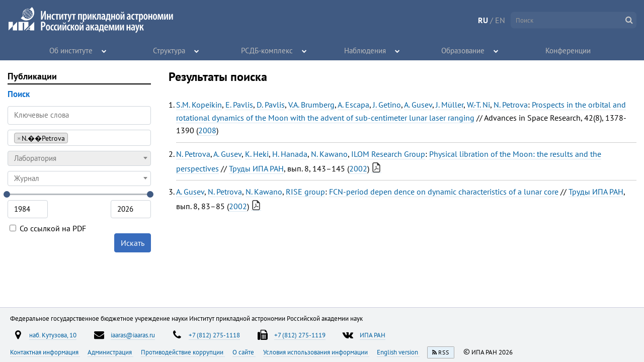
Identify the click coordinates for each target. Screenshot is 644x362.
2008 (207, 130)
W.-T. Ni (478, 105)
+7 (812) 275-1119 (300, 335)
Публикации (32, 76)
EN (500, 20)
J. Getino (387, 105)
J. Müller (450, 105)
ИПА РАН (373, 335)
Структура (169, 50)
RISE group (305, 192)
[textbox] (79, 158)
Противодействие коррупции (183, 352)
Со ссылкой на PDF (48, 228)
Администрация (110, 352)
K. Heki (257, 154)
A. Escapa (353, 105)
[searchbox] (73, 138)
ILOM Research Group (388, 154)
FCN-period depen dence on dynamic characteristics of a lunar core (444, 192)
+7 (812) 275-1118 (214, 335)
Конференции (568, 50)
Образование (463, 50)
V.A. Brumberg (311, 105)
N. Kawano (329, 154)
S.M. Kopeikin (199, 105)
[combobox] (79, 138)
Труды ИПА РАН (256, 168)
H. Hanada (290, 154)
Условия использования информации (316, 352)
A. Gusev (418, 105)
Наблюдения (365, 50)
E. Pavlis (239, 105)
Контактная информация (45, 352)
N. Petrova (511, 105)
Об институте (71, 50)
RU (483, 20)
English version (398, 352)
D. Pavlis (271, 105)
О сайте (244, 352)
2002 (358, 168)
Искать (133, 243)
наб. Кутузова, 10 (53, 335)
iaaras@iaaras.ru (133, 335)
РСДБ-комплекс (267, 50)
